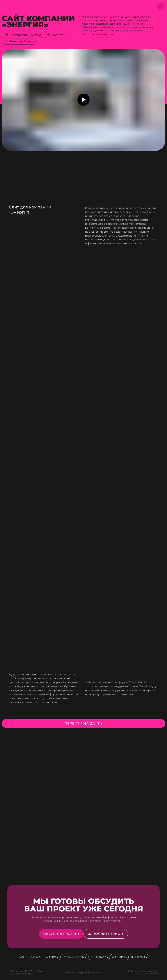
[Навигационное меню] (161, 6)
